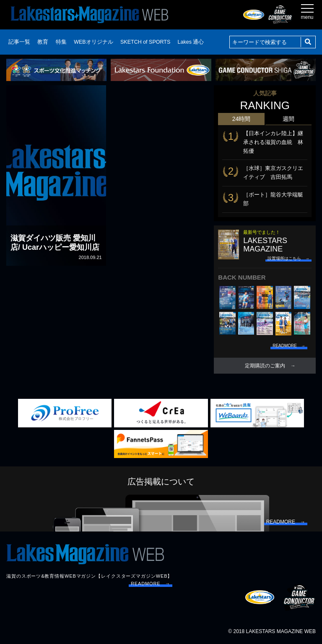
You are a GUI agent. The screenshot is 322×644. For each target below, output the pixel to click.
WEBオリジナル (93, 42)
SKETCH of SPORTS (145, 42)
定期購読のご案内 (265, 366)
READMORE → (151, 584)
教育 (43, 42)
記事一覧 (19, 42)
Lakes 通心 (191, 42)
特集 (61, 42)
